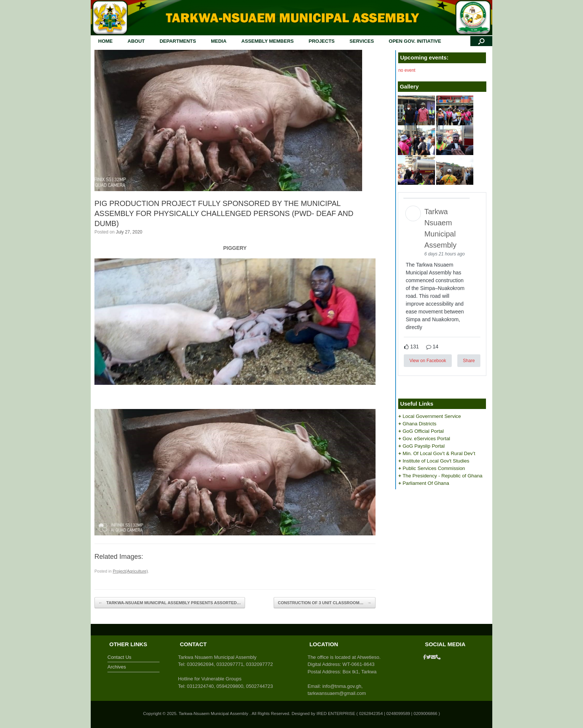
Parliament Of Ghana (426, 483)
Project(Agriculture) (130, 571)
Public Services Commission (434, 468)
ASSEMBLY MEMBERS (268, 41)
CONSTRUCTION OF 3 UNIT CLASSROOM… (324, 603)
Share (469, 361)
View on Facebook (428, 361)
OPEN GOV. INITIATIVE (415, 41)
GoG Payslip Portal (424, 446)
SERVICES (362, 41)
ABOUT (136, 41)
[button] (481, 41)
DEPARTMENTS (178, 41)
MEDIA (219, 41)
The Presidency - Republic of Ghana (443, 476)
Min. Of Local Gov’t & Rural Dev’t (439, 453)
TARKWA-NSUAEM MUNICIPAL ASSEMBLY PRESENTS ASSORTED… (170, 603)
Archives (117, 667)
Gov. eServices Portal (426, 439)
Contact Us (119, 657)
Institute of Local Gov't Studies (436, 461)
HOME (105, 41)
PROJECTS (322, 41)
